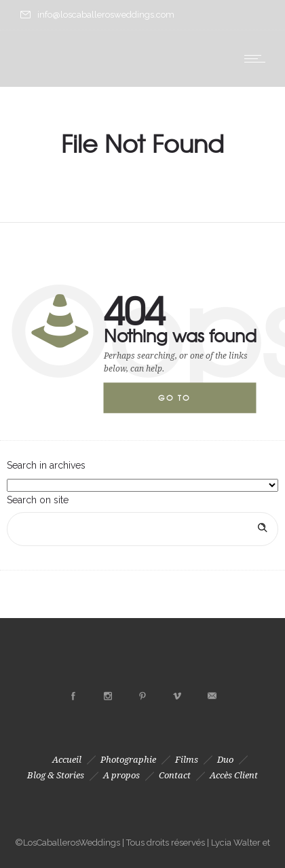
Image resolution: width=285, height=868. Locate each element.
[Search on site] (142, 529)
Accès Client (234, 775)
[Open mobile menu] (258, 58)
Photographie (128, 760)
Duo (225, 760)
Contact (175, 775)
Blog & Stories (56, 775)
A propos (121, 775)
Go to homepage (185, 403)
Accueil (67, 760)
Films (187, 760)
